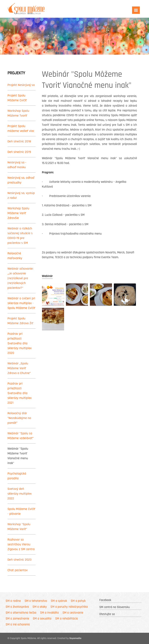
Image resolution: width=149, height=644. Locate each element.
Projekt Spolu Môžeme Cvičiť (17, 98)
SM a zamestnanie (17, 619)
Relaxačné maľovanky (15, 256)
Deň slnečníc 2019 (19, 152)
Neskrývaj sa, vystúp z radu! (21, 195)
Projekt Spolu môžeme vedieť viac (21, 128)
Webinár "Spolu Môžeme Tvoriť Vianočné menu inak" (18, 456)
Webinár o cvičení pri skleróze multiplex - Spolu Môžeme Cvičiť (22, 303)
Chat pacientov (18, 570)
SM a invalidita (49, 613)
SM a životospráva (17, 607)
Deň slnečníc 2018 (19, 141)
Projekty (16, 73)
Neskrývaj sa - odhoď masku (17, 165)
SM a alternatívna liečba (21, 613)
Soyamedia (75, 638)
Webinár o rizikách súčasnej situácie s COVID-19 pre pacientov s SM (20, 236)
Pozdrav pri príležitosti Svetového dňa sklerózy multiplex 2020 (20, 343)
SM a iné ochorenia (18, 624)
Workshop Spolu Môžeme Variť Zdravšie (18, 213)
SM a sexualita (42, 619)
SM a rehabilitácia (66, 619)
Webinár (47, 276)
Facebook (105, 600)
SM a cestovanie (73, 613)
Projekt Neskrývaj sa (21, 85)
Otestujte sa (107, 614)
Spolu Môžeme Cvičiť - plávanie (22, 511)
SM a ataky (40, 607)
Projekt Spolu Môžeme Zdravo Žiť (20, 321)
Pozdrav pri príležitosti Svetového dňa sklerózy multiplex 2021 (20, 393)
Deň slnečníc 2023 (20, 560)
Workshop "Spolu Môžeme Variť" (19, 527)
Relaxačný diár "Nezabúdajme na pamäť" (19, 418)
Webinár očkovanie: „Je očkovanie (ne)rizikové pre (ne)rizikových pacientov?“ (21, 278)
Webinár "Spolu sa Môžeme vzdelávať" (21, 436)
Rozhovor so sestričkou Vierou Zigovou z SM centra (21, 544)
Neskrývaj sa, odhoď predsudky (21, 180)
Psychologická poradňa (17, 476)
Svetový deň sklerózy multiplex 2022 (20, 494)
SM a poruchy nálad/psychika (69, 607)
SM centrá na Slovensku (114, 607)
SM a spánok (59, 601)
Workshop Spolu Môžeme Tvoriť (18, 113)
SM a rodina (13, 601)
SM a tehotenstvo (36, 601)
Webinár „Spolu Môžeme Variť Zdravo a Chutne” (19, 368)
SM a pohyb (78, 601)
